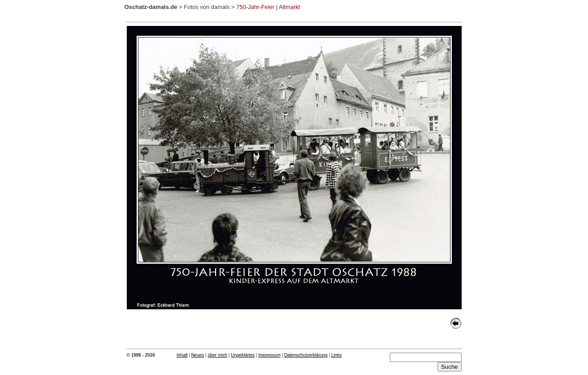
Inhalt (182, 355)
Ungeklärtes (243, 355)
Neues (198, 355)
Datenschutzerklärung (306, 355)
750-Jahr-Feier (255, 7)
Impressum (269, 355)
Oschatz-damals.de (151, 7)
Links (336, 355)
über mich (217, 355)
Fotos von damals (207, 7)
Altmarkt (289, 7)
